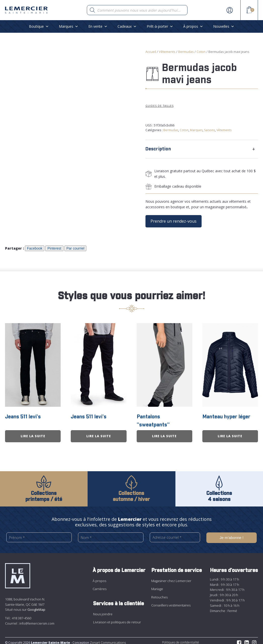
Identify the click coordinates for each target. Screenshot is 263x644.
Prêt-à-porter (160, 26)
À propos (193, 26)
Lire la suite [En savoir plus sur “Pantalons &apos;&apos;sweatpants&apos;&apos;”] (164, 433)
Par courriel (76, 248)
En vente (98, 26)
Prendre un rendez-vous (174, 221)
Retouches (159, 594)
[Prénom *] (39, 535)
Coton (201, 52)
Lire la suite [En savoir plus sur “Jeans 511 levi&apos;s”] (33, 433)
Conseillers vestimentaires (171, 602)
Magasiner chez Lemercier (171, 577)
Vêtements (167, 52)
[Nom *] (111, 535)
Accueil (151, 52)
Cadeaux (127, 26)
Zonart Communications (107, 639)
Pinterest (54, 248)
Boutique (39, 26)
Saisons (210, 130)
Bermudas (186, 52)
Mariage (157, 585)
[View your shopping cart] (249, 11)
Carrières (100, 585)
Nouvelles (224, 26)
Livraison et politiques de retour (117, 619)
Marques (69, 26)
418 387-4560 (22, 615)
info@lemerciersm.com (37, 620)
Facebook (35, 248)
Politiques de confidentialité (181, 639)
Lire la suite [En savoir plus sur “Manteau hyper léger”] (230, 433)
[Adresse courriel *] (175, 534)
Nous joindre (103, 611)
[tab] (202, 149)
